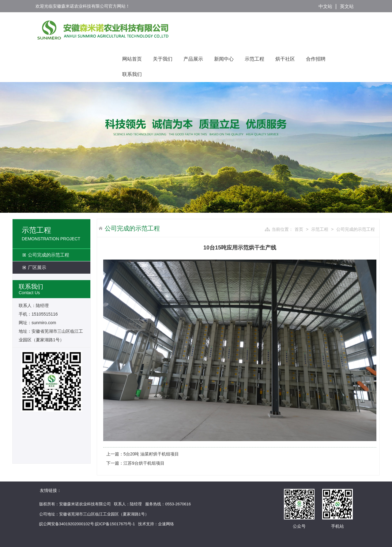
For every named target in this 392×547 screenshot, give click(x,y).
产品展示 (193, 59)
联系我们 (132, 74)
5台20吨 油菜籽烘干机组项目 (151, 454)
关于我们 (163, 59)
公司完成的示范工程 (49, 255)
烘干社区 (285, 59)
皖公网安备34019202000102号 (67, 524)
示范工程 (254, 59)
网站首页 (132, 59)
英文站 (347, 6)
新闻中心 (224, 59)
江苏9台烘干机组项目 (144, 463)
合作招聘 (316, 59)
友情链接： (51, 490)
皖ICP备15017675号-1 (115, 524)
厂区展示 (37, 267)
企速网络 (166, 524)
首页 (299, 229)
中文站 (325, 6)
